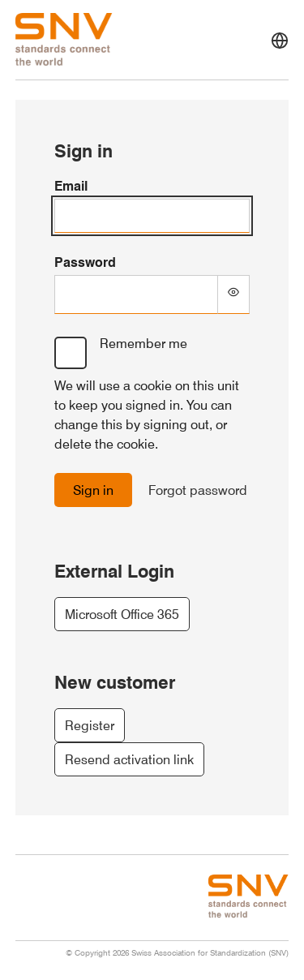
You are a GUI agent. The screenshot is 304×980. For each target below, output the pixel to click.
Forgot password (198, 490)
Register (90, 725)
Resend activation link (129, 759)
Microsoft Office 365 (122, 614)
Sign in (93, 490)
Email (71, 186)
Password (85, 262)
